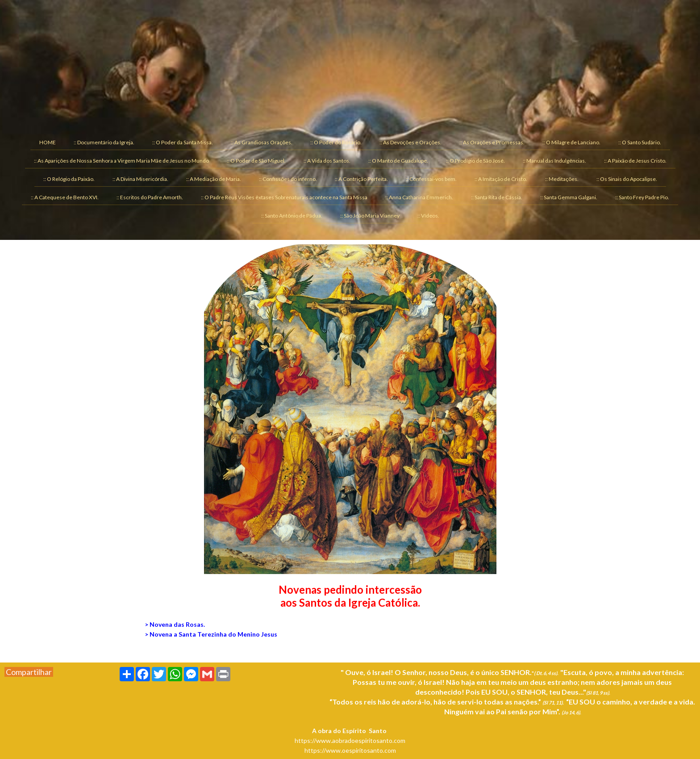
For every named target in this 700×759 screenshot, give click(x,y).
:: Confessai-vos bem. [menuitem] (431, 179)
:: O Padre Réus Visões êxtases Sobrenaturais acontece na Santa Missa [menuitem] (284, 197)
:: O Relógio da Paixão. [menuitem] (69, 179)
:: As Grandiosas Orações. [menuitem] (262, 142)
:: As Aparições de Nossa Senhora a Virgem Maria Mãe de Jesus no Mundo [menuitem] (121, 161)
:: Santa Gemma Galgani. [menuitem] (569, 197)
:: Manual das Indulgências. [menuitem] (554, 161)
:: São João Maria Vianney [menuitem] (370, 216)
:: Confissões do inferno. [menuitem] (288, 179)
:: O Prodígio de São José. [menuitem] (475, 161)
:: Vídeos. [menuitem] (428, 216)
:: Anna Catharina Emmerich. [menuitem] (419, 197)
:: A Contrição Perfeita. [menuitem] (361, 179)
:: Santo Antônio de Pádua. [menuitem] (292, 216)
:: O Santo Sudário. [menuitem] (640, 142)
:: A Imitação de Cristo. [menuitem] (501, 179)
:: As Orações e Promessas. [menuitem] (492, 142)
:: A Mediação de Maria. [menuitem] (214, 179)
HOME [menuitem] (48, 142)
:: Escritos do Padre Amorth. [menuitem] (150, 197)
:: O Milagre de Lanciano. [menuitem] (571, 142)
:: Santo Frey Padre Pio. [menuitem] (642, 197)
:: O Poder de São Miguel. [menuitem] (256, 161)
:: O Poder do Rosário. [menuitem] (336, 142)
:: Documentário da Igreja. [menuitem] (104, 142)
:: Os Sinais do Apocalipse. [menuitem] (627, 179)
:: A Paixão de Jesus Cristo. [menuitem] (635, 161)
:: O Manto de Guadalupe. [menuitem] (398, 161)
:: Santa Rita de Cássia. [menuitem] (497, 197)
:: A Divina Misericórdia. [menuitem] (140, 179)
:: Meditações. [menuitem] (562, 179)
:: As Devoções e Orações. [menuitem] (410, 142)
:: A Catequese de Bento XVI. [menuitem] (65, 197)
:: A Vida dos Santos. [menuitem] (327, 161)
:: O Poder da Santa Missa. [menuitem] (183, 142)
